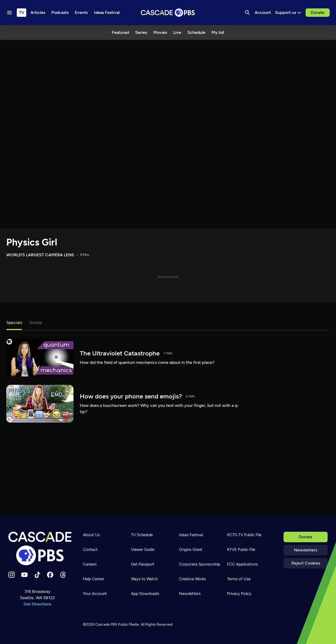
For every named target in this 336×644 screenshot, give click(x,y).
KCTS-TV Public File (244, 535)
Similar (36, 323)
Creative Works (192, 579)
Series (141, 32)
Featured (120, 32)
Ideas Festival (191, 535)
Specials (14, 323)
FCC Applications (242, 564)
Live (177, 32)
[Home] (40, 549)
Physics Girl (32, 242)
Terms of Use (239, 579)
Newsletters (306, 550)
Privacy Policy (239, 594)
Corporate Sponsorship (200, 564)
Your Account (95, 594)
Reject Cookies (306, 563)
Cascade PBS (106, 624)
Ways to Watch (144, 579)
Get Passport (143, 564)
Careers (90, 564)
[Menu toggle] (9, 13)
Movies (160, 32)
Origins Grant (191, 550)
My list (218, 32)
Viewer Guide (143, 550)
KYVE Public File (241, 550)
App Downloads (145, 594)
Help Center (94, 579)
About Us (91, 535)
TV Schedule (142, 535)
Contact (90, 550)
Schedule (196, 32)
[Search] (247, 13)
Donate (318, 12)
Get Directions (37, 604)
